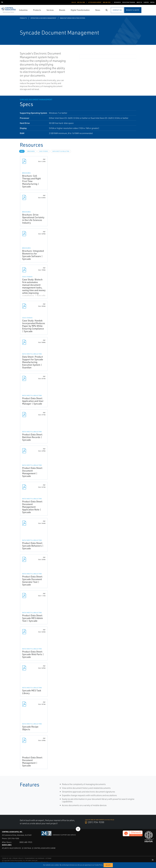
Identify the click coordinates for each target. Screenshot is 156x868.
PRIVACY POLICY (18, 858)
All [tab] (22, 151)
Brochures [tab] (31, 151)
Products (23, 18)
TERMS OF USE (7, 858)
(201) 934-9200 (95, 822)
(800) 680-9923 (26, 842)
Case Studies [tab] (44, 151)
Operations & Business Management (43, 18)
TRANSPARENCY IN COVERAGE (34, 858)
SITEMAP (49, 858)
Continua (27, 848)
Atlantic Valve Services (11, 848)
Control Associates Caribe (45, 848)
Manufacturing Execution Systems (72, 18)
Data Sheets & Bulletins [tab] (61, 151)
